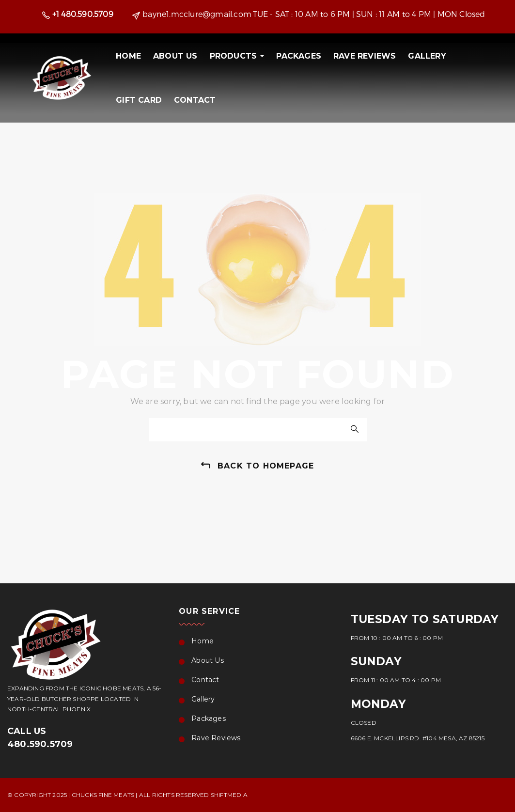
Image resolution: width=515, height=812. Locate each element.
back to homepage (266, 466)
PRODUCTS (237, 56)
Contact (195, 100)
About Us (175, 56)
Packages (299, 56)
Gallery (427, 56)
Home (128, 56)
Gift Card (139, 100)
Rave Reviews (365, 56)
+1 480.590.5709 (83, 14)
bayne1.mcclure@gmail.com (197, 14)
